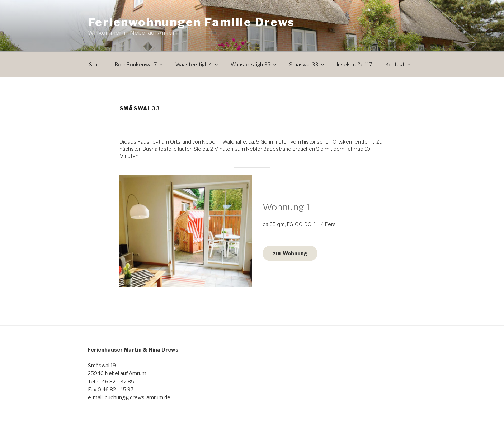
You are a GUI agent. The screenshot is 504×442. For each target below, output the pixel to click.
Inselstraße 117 (354, 64)
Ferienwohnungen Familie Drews (191, 22)
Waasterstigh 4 (197, 64)
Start (95, 64)
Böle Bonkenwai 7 (139, 64)
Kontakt (399, 64)
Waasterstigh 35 (254, 64)
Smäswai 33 (307, 64)
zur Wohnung (290, 253)
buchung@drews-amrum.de (138, 397)
